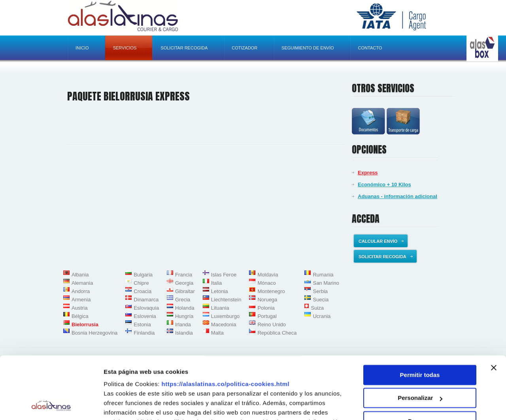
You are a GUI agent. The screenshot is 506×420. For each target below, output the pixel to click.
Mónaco (266, 283)
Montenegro (271, 291)
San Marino (326, 283)
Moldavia (268, 275)
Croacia (143, 291)
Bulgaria (143, 275)
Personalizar (420, 340)
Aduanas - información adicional (397, 196)
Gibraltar (185, 291)
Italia (216, 283)
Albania (80, 275)
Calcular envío (381, 241)
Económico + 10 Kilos (384, 184)
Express (368, 173)
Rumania (323, 275)
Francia (184, 275)
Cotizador (245, 48)
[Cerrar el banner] (494, 309)
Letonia (220, 291)
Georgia (184, 283)
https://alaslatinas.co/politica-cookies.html (226, 326)
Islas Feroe (224, 275)
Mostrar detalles (127, 404)
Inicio (82, 48)
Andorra (81, 291)
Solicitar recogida (184, 48)
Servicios (125, 48)
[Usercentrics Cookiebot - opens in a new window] (51, 405)
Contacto (370, 48)
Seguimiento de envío (308, 48)
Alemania (82, 283)
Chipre (141, 283)
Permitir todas (420, 317)
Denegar (420, 363)
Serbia (320, 291)
